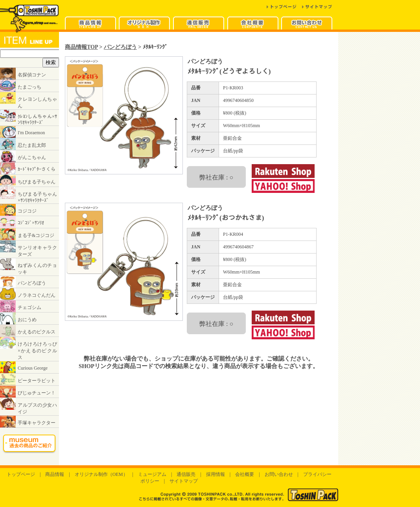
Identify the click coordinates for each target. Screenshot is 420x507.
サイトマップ (184, 481)
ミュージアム (152, 474)
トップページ (21, 474)
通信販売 (186, 474)
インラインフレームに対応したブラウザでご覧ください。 (29, 249)
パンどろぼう (120, 47)
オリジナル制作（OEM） (101, 474)
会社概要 (245, 474)
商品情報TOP (81, 47)
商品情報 (55, 474)
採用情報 (216, 474)
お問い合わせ (279, 474)
